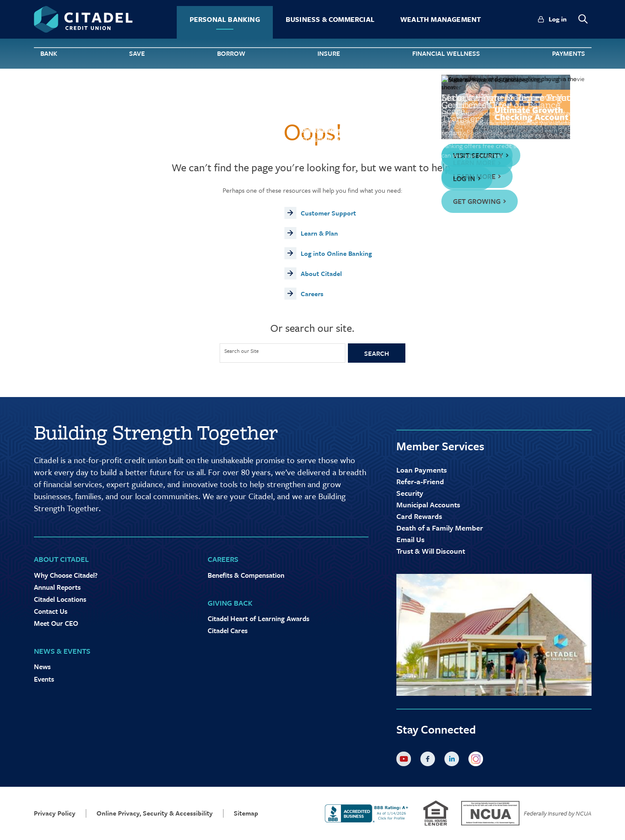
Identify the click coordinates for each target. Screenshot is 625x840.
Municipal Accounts (428, 505)
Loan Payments (422, 470)
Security (410, 493)
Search (377, 353)
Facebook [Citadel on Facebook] (429, 761)
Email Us (411, 539)
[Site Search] (282, 353)
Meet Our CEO (56, 623)
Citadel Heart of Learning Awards (258, 619)
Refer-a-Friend (420, 481)
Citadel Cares (228, 631)
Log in (558, 19)
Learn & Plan (319, 233)
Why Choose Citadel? (66, 575)
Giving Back (230, 603)
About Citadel (321, 273)
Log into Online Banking (336, 253)
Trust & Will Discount (431, 551)
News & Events (62, 651)
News (42, 667)
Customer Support (328, 213)
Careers (312, 294)
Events (44, 679)
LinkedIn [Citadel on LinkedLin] (453, 761)
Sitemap (246, 813)
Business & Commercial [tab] (330, 19)
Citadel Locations (60, 599)
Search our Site (242, 351)
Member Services (440, 446)
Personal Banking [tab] (225, 19)
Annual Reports (57, 587)
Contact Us (51, 611)
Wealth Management (441, 19)
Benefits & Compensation (246, 575)
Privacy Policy (55, 813)
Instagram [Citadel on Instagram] (477, 761)
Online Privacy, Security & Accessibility (155, 813)
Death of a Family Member (440, 528)
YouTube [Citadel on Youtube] (405, 761)
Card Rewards (419, 516)
